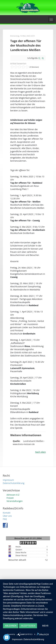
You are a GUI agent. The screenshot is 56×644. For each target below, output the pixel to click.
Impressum (8, 480)
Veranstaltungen (15, 501)
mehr (45, 626)
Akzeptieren (28, 626)
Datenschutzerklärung (14, 483)
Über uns (7, 516)
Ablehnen (11, 626)
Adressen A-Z (13, 495)
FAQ (5, 519)
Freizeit (10, 498)
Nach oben (41, 452)
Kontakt (7, 513)
